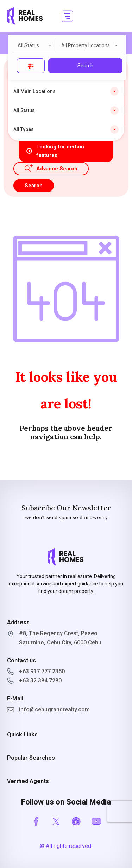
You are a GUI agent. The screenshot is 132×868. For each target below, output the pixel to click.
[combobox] (34, 45)
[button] (67, 16)
